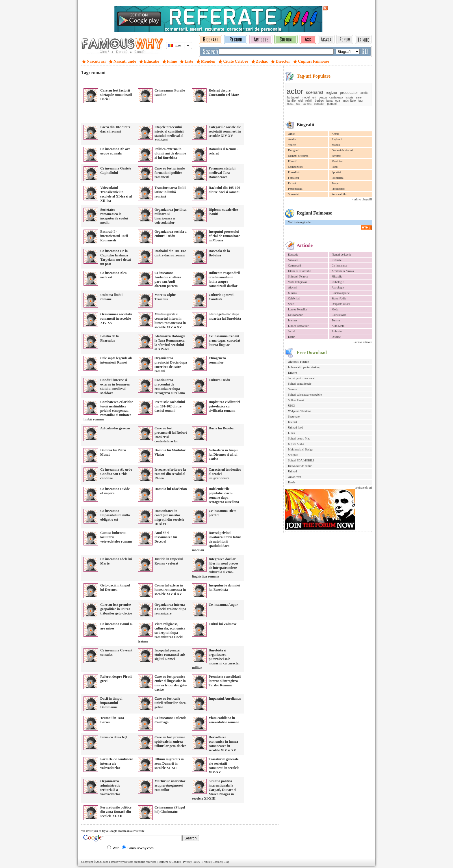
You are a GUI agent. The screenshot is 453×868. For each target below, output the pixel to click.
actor (295, 91)
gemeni (332, 104)
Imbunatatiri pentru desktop (304, 367)
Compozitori (295, 167)
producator (349, 93)
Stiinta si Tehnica (298, 276)
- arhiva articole (363, 342)
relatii (309, 101)
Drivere (293, 373)
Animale (337, 331)
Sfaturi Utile (339, 298)
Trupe (335, 183)
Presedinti (294, 172)
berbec (319, 101)
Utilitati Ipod (296, 428)
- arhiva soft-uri (363, 488)
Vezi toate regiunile (299, 222)
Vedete (292, 145)
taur (361, 101)
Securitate (294, 417)
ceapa (323, 97)
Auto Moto (338, 326)
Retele (292, 482)
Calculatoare (339, 315)
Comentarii (295, 266)
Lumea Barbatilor (298, 326)
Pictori (292, 183)
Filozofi (293, 161)
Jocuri (292, 331)
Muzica (292, 293)
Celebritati (294, 298)
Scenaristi (294, 194)
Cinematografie (341, 293)
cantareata (336, 97)
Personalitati (295, 189)
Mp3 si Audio (296, 444)
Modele (336, 145)
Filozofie (337, 276)
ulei (300, 101)
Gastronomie (296, 315)
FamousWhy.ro (118, 862)
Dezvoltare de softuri (300, 466)
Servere (293, 389)
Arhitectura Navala (343, 271)
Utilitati (293, 471)
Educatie (293, 255)
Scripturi (293, 455)
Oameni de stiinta (298, 156)
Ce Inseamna (339, 266)
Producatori (338, 189)
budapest (293, 97)
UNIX (292, 406)
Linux (292, 433)
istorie (349, 97)
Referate (337, 260)
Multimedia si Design (301, 449)
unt (314, 97)
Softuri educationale (300, 384)
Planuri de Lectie (341, 255)
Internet (293, 320)
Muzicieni (338, 161)
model (306, 97)
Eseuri (292, 337)
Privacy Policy (192, 862)
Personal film (339, 194)
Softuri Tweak (296, 400)
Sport (291, 304)
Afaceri (292, 287)
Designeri (294, 150)
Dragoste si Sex (341, 304)
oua (338, 101)
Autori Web (295, 477)
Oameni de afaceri (342, 150)
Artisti (292, 134)
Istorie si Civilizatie (299, 271)
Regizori (337, 139)
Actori (335, 134)
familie (292, 101)
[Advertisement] (149, 81)
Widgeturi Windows (300, 411)
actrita (364, 93)
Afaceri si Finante (298, 362)
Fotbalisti (294, 178)
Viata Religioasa (298, 282)
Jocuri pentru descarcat (301, 378)
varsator (319, 104)
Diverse (336, 337)
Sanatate (293, 260)
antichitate (349, 101)
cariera (307, 104)
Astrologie (338, 287)
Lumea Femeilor (298, 309)
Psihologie (338, 282)
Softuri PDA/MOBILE (301, 460)
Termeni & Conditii (170, 862)
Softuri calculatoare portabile (305, 395)
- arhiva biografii (362, 199)
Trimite (206, 862)
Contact (217, 862)
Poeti (335, 167)
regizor (332, 93)
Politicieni (338, 178)
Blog (226, 862)
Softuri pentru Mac (299, 438)
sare (359, 97)
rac (298, 104)
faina (329, 101)
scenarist (315, 92)
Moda (335, 309)
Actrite (292, 139)
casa (290, 104)
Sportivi (336, 172)
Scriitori (336, 156)
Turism (336, 320)
